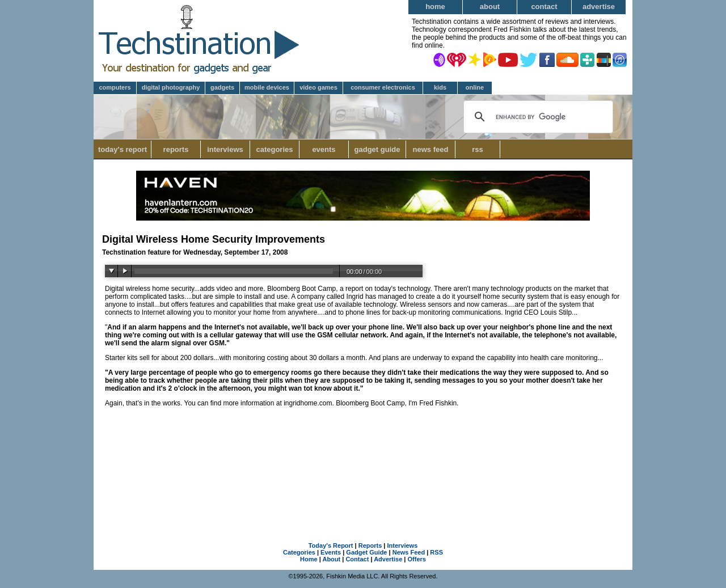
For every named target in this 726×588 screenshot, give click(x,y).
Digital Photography (171, 87)
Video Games (318, 87)
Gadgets (222, 87)
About (490, 7)
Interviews (225, 149)
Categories (278, 149)
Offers (417, 559)
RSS (478, 149)
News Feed (431, 149)
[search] (537, 117)
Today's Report (123, 149)
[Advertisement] (363, 472)
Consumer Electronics (383, 87)
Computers (115, 87)
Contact (544, 7)
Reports (176, 149)
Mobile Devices (267, 87)
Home (435, 7)
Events (324, 149)
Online (475, 87)
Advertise (599, 7)
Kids (440, 87)
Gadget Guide (377, 149)
